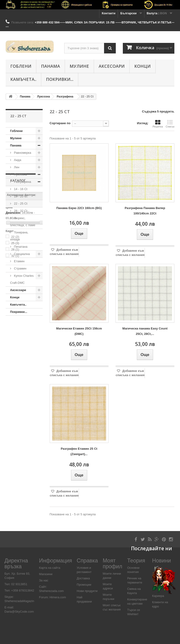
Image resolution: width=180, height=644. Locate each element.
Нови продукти (87, 591)
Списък (170, 124)
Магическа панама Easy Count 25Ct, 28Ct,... (145, 331)
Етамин (19, 261)
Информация (55, 561)
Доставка (83, 578)
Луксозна (20, 174)
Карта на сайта (49, 568)
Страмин (20, 268)
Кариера (158, 596)
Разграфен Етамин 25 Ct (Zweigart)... (79, 451)
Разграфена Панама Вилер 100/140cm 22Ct (145, 211)
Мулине (79, 66)
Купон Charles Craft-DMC (22, 279)
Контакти (109, 13)
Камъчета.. (23, 79)
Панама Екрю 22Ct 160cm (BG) (79, 208)
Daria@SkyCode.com (19, 612)
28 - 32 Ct (20, 211)
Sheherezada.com (51, 591)
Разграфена (22, 182)
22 (15, 386)
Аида (17, 160)
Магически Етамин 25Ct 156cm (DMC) (79, 331)
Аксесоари (112, 66)
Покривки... (60, 79)
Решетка (158, 124)
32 (15, 405)
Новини (161, 561)
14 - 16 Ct (20, 189)
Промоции (84, 585)
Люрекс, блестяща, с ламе (23, 222)
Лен (16, 167)
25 (15, 392)
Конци (142, 66)
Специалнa (21, 254)
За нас (44, 580)
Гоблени (21, 66)
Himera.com (57, 597)
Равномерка (22, 153)
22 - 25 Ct (20, 204)
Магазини (46, 574)
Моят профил (112, 563)
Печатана (20, 247)
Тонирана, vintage (19, 236)
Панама (51, 66)
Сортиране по (60, 123)
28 (15, 399)
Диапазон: (13, 362)
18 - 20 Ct (20, 196)
